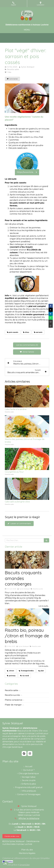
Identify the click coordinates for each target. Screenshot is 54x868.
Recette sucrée (12, 695)
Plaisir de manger (13, 705)
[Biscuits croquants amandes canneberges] (27, 560)
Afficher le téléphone (29, 818)
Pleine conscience (14, 700)
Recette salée (12, 690)
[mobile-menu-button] (27, 30)
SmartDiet (25, 865)
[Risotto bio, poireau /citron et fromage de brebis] (27, 617)
